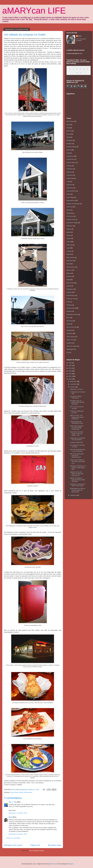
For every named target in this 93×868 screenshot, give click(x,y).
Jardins (69, 238)
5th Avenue (70, 121)
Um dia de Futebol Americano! (76, 397)
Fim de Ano (70, 216)
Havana (69, 229)
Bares (68, 134)
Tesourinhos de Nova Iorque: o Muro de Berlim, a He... (76, 434)
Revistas (69, 311)
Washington (70, 349)
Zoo (68, 352)
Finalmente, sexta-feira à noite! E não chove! (78, 485)
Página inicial (35, 845)
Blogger (71, 864)
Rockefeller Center (72, 314)
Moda (16, 792)
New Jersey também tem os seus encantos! (78, 450)
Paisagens (70, 289)
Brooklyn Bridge (71, 147)
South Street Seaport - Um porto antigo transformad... (77, 428)
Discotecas (70, 188)
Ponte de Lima (71, 299)
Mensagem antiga (55, 845)
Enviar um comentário (13, 838)
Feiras (68, 210)
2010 (70, 379)
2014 (70, 368)
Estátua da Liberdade (73, 204)
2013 (70, 371)
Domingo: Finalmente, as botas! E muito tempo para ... (78, 468)
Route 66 (69, 321)
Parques (69, 292)
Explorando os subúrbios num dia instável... (78, 439)
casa (68, 153)
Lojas (12, 792)
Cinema (69, 172)
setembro (73, 495)
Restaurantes (28, 792)
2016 (70, 363)
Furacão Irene (71, 220)
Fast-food (69, 207)
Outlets (21, 792)
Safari (68, 324)
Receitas (69, 305)
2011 (70, 376)
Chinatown (70, 169)
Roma (68, 318)
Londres (69, 251)
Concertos (70, 175)
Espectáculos (71, 200)
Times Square (71, 337)
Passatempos (71, 295)
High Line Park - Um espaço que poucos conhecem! (77, 417)
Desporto (69, 185)
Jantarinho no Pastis (76, 389)
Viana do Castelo (72, 346)
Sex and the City (72, 327)
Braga (68, 137)
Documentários (71, 191)
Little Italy (69, 245)
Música (69, 273)
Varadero (69, 343)
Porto (68, 302)
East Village (70, 197)
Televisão (69, 333)
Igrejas (69, 232)
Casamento (70, 156)
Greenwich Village (72, 223)
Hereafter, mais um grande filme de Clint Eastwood (77, 402)
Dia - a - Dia (13, 802)
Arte (68, 128)
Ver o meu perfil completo (81, 40)
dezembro (74, 381)
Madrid (69, 254)
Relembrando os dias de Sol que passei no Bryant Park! (77, 490)
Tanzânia (69, 330)
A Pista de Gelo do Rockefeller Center (76, 422)
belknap (53, 864)
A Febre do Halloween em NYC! (77, 412)
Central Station (71, 163)
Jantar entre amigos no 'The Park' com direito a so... (77, 461)
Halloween (70, 226)
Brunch (69, 150)
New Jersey (70, 283)
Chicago (69, 166)
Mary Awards (70, 257)
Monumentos (70, 267)
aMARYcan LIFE (34, 11)
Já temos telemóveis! (76, 442)
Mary (10, 817)
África (68, 125)
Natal (68, 280)
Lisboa (69, 242)
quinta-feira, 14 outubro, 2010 (18, 813)
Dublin (68, 194)
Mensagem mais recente (13, 845)
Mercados (70, 261)
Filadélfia (69, 213)
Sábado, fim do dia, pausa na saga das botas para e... (77, 474)
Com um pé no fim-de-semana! (77, 408)
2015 (70, 365)
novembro (74, 384)
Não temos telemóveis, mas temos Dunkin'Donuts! (77, 455)
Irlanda (69, 235)
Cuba (68, 182)
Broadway (70, 140)
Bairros (69, 131)
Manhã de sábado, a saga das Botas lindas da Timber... (77, 480)
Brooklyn (69, 144)
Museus (69, 270)
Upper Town (70, 340)
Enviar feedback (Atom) (37, 851)
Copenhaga (70, 178)
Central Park (70, 159)
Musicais (69, 276)
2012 (70, 374)
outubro (73, 387)
